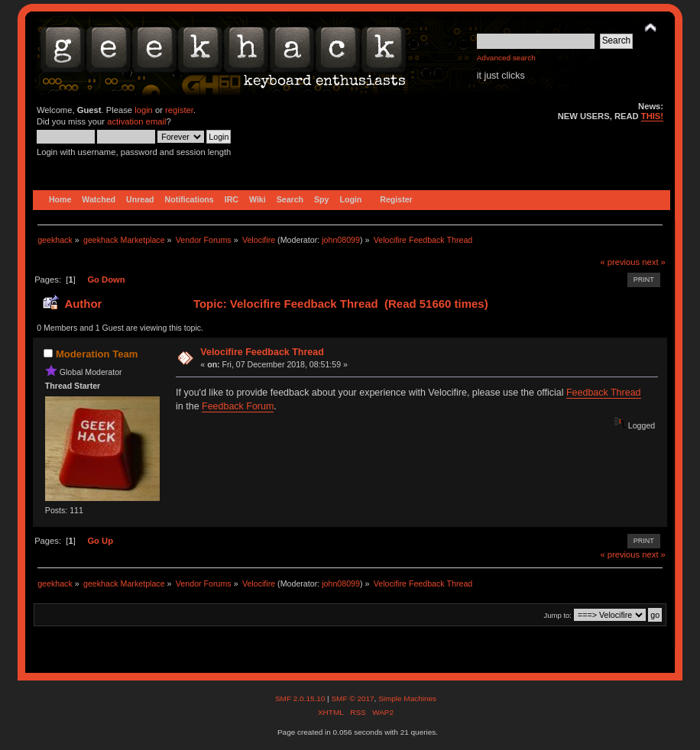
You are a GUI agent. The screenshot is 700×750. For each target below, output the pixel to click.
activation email (136, 121)
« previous (620, 262)
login (144, 110)
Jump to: (557, 615)
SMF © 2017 (352, 698)
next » (654, 262)
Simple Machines (407, 698)
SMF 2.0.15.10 (301, 698)
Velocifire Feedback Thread (262, 352)
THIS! (652, 116)
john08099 (341, 240)
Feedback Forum (238, 406)
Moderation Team (97, 354)
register (179, 110)
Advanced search (506, 58)
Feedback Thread (604, 393)
